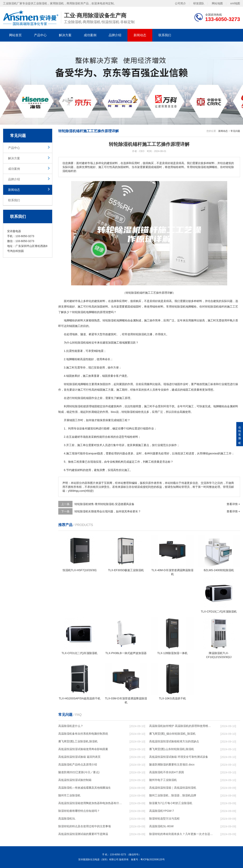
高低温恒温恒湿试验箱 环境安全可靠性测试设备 (179, 757)
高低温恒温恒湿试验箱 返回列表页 (79, 757)
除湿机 (181, 307)
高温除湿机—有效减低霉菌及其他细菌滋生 (85, 788)
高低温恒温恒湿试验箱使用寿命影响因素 (83, 749)
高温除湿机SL (67, 819)
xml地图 (235, 3)
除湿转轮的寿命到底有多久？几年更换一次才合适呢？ (181, 834)
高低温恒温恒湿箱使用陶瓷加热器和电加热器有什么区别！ (90, 803)
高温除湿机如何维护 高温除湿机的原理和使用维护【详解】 (181, 726)
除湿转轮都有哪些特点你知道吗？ (79, 811)
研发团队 (199, 3)
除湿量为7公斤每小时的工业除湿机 (171, 803)
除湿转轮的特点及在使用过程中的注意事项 (85, 826)
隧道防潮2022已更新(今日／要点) (79, 772)
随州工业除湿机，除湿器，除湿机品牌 (173, 795)
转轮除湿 (108, 320)
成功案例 (90, 35)
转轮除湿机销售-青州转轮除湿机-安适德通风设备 (104, 504)
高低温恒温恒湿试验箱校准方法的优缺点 (174, 741)
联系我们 (165, 35)
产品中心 (40, 35)
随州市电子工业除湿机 (163, 780)
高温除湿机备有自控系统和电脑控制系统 (83, 734)
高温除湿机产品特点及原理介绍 (78, 764)
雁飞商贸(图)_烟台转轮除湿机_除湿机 (172, 734)
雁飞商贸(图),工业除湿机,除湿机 (78, 741)
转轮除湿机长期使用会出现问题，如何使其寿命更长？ (108, 511)
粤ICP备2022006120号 (153, 859)
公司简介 (180, 3)
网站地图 (217, 3)
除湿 (213, 307)
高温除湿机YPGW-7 (162, 811)
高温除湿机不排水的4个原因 (167, 772)
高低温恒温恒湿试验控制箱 (75, 780)
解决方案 (65, 35)
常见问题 (235, 131)
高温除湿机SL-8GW (161, 826)
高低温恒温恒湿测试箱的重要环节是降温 (83, 834)
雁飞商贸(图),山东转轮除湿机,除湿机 (172, 749)
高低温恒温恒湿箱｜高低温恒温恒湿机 (173, 788)
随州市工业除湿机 (69, 795)
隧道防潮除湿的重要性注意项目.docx (172, 764)
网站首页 (15, 35)
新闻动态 (140, 35)
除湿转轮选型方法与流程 (164, 819)
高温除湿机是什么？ (71, 726)
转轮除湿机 (79, 312)
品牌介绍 (115, 35)
